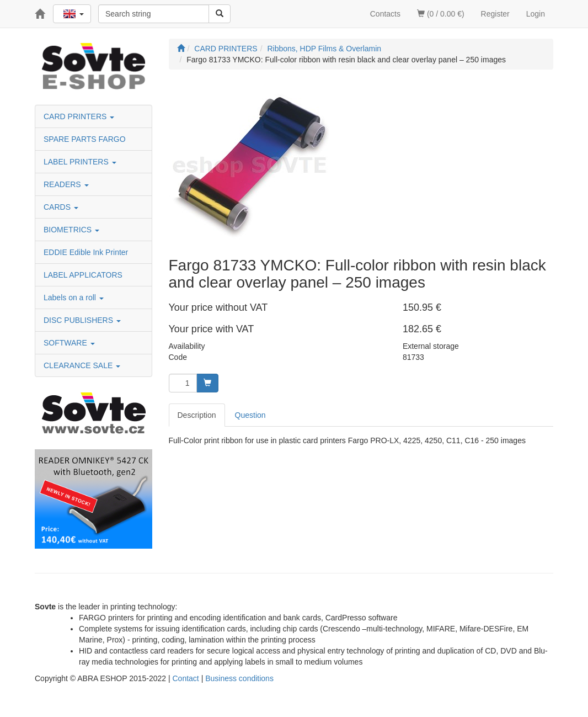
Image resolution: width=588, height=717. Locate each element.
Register (495, 14)
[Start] (181, 49)
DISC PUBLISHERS (82, 320)
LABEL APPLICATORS (83, 275)
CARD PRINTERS (79, 116)
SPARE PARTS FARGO (85, 139)
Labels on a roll (74, 298)
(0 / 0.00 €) (441, 14)
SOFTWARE (69, 343)
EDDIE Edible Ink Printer (86, 252)
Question (250, 415)
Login (536, 14)
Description (197, 415)
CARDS (61, 207)
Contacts (385, 14)
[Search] (220, 14)
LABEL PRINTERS (80, 162)
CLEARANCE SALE (82, 365)
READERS (66, 184)
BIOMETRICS (71, 230)
